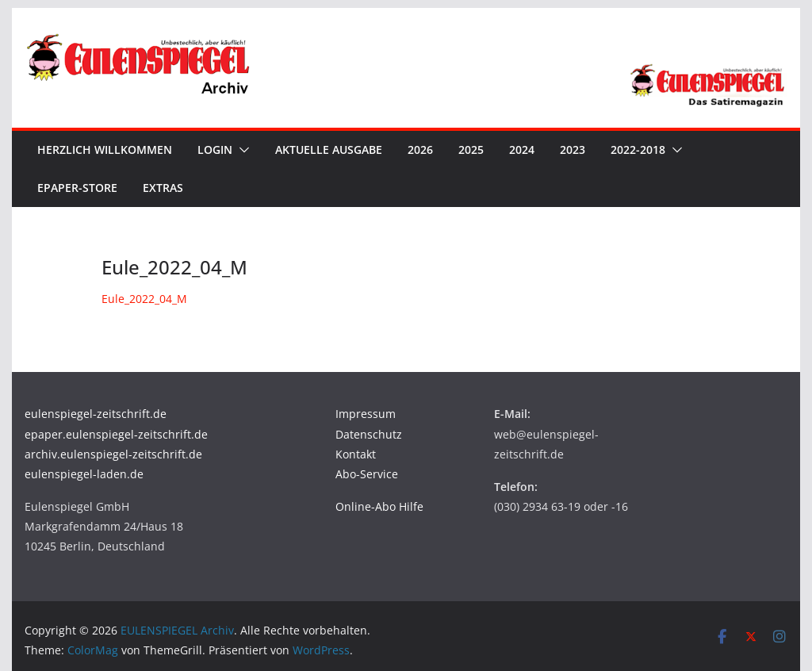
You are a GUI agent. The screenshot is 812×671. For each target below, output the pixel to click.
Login (215, 150)
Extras (163, 188)
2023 (573, 150)
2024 (522, 150)
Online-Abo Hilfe (379, 506)
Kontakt (356, 454)
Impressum (366, 414)
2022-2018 (638, 150)
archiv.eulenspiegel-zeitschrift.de (113, 454)
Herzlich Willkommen (105, 150)
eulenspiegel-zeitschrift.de (96, 414)
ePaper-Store (77, 188)
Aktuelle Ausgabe (329, 150)
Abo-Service (367, 474)
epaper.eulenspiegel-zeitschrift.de (116, 434)
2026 (420, 150)
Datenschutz (369, 434)
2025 (471, 150)
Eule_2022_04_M (144, 299)
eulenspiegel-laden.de (84, 474)
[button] (241, 150)
